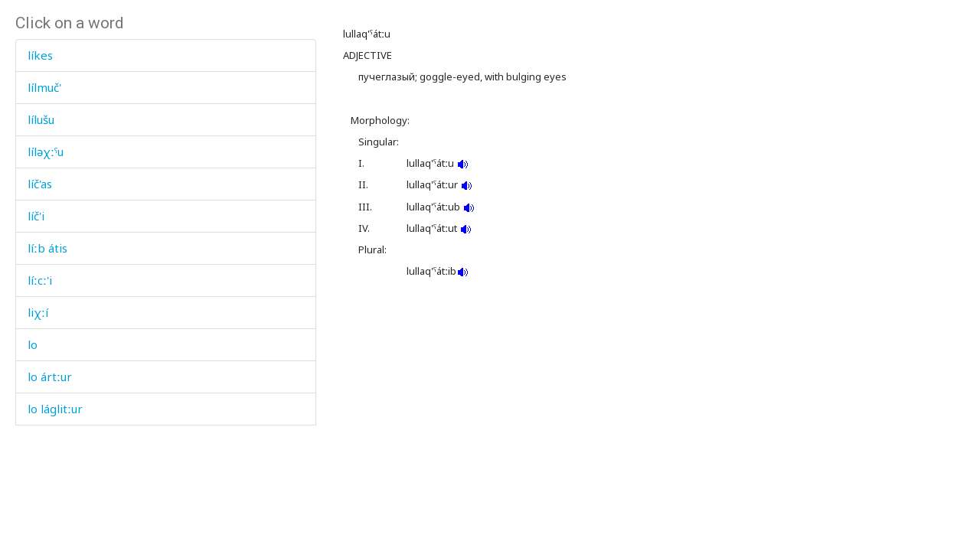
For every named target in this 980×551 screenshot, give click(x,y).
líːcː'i (40, 280)
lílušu (41, 119)
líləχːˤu (46, 152)
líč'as (40, 184)
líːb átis (47, 248)
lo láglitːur (55, 409)
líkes (40, 55)
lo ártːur (50, 377)
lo (33, 344)
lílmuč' (44, 87)
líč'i (36, 216)
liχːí (38, 312)
